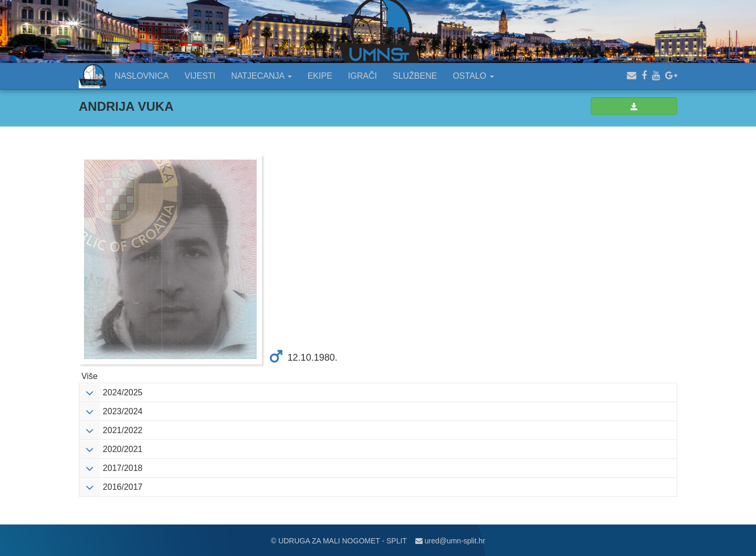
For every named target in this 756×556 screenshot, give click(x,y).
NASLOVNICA (141, 76)
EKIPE (320, 76)
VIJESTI (200, 76)
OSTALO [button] (473, 76)
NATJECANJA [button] (261, 76)
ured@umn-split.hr (450, 541)
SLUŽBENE (415, 76)
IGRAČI (363, 76)
